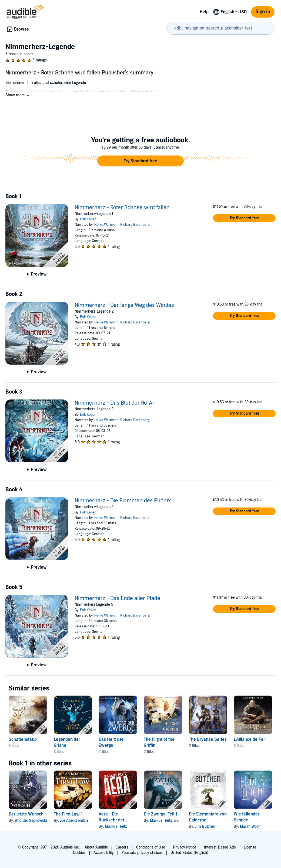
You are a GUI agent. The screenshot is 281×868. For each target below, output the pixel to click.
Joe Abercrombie (74, 820)
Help (204, 12)
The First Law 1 (68, 814)
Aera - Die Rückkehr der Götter (112, 820)
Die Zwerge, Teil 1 (160, 814)
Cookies (79, 853)
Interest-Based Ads (220, 847)
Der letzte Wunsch (26, 814)
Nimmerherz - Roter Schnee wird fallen (122, 208)
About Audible (96, 847)
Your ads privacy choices (142, 853)
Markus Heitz (116, 826)
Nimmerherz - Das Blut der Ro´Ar (115, 403)
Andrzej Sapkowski (31, 820)
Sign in (263, 12)
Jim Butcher (205, 826)
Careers (122, 847)
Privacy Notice (185, 847)
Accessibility (104, 853)
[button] (18, 95)
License (250, 847)
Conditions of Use (151, 847)
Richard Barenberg (135, 225)
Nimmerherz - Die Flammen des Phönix (123, 501)
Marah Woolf (250, 826)
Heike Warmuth (106, 225)
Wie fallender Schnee (247, 817)
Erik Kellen (88, 219)
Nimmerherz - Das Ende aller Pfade (117, 598)
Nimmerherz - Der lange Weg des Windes (124, 305)
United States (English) (189, 853)
